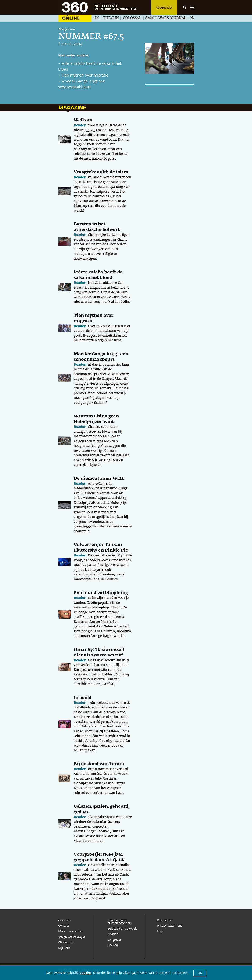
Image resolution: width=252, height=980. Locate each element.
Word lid (164, 8)
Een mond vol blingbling (101, 593)
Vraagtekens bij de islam (101, 172)
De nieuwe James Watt (99, 479)
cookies (86, 973)
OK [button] (200, 973)
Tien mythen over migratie (85, 75)
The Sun (113, 18)
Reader (80, 125)
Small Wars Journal (168, 18)
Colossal (134, 18)
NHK (97, 18)
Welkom (83, 120)
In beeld (83, 698)
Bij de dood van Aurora (99, 764)
